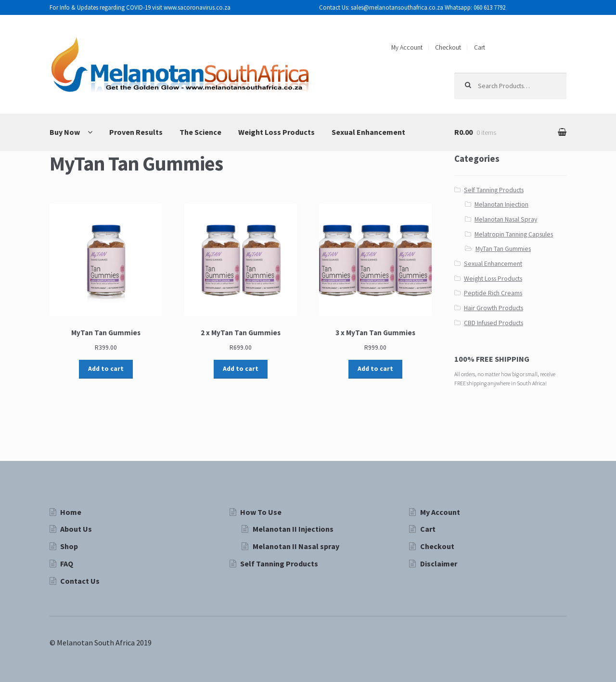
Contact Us (80, 581)
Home (71, 512)
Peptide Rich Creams (493, 293)
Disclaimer (439, 564)
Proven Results (136, 132)
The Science (200, 132)
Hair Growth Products (494, 308)
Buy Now (65, 132)
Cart (480, 47)
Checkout (448, 47)
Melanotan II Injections (293, 529)
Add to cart (106, 369)
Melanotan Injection (501, 204)
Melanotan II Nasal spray (296, 546)
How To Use (261, 512)
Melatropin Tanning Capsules (514, 234)
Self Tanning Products (494, 190)
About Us (76, 529)
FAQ (67, 564)
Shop (69, 546)
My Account (407, 47)
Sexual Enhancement (368, 132)
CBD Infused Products (494, 323)
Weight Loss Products (276, 132)
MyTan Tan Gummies (503, 249)
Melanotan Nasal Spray (506, 219)
